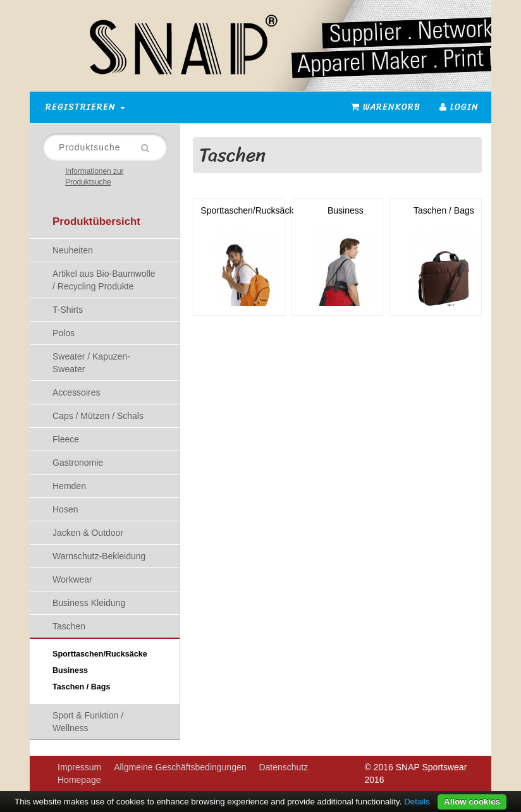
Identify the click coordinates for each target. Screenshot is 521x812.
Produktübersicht (96, 221)
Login (459, 107)
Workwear (72, 579)
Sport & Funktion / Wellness (88, 722)
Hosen (65, 509)
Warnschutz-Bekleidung (99, 556)
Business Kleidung (89, 603)
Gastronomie (78, 463)
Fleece (66, 439)
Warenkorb (386, 107)
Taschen (69, 626)
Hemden (69, 486)
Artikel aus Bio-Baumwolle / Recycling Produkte (104, 280)
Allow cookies (472, 802)
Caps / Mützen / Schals (98, 416)
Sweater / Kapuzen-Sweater (91, 363)
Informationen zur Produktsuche (95, 177)
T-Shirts (68, 310)
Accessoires (76, 392)
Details (417, 802)
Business (70, 670)
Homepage (79, 780)
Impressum (79, 767)
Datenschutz (283, 767)
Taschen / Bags (81, 687)
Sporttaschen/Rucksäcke (100, 654)
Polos (64, 333)
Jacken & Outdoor (88, 533)
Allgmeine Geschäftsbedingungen (180, 767)
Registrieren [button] (85, 107)
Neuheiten (73, 250)
